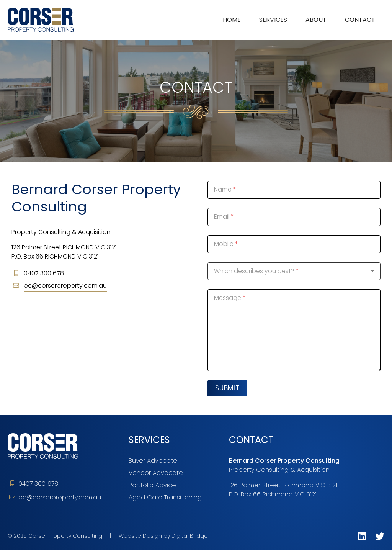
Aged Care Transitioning (165, 497)
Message (228, 298)
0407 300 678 (34, 484)
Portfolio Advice (152, 485)
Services (273, 20)
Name (223, 189)
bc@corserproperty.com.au (65, 286)
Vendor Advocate (156, 473)
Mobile (224, 244)
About (316, 20)
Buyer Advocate (153, 461)
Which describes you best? (254, 271)
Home (232, 20)
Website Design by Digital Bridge (163, 536)
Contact (360, 20)
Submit (227, 388)
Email (222, 217)
